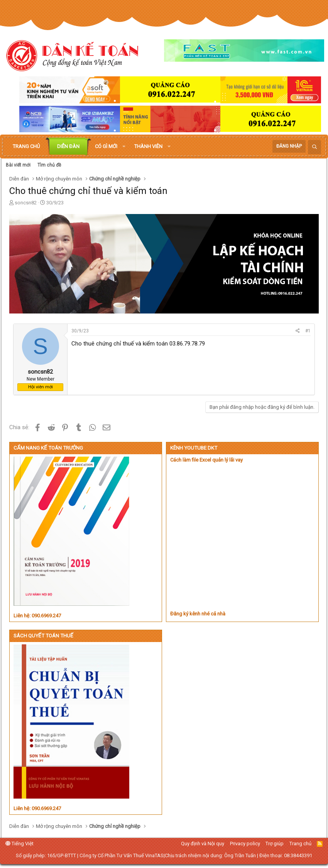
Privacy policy (245, 844)
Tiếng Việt (19, 844)
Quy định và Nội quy (203, 844)
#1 (308, 331)
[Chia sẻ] (298, 331)
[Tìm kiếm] (314, 147)
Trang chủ (26, 146)
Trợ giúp (275, 844)
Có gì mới (106, 146)
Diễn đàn (68, 146)
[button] (124, 147)
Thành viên (148, 146)
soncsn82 (26, 203)
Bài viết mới (18, 165)
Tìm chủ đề (49, 165)
